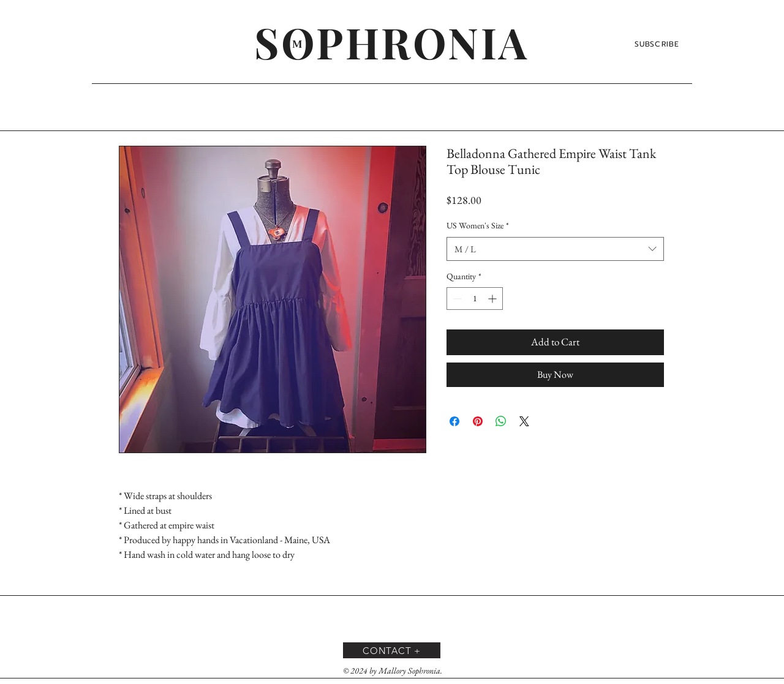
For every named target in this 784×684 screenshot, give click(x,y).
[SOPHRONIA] (392, 42)
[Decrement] (456, 299)
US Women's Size (478, 225)
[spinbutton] (475, 299)
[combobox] (555, 249)
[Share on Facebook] (454, 421)
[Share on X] (524, 421)
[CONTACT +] (392, 650)
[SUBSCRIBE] (658, 44)
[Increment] (493, 299)
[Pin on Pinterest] (478, 421)
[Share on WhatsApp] (501, 421)
